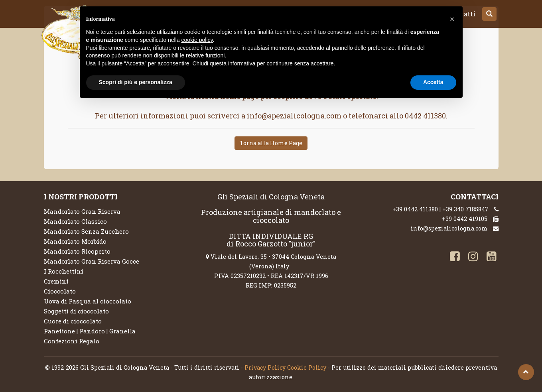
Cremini (56, 281)
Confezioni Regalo (72, 341)
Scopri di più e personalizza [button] (136, 82)
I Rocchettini (64, 271)
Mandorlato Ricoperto (77, 251)
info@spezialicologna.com (449, 228)
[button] (489, 14)
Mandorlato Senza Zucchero (86, 231)
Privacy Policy (265, 367)
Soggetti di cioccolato (76, 311)
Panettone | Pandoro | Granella (90, 331)
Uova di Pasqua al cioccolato (88, 301)
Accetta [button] (433, 82)
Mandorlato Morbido (75, 241)
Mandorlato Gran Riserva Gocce (92, 261)
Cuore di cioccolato (73, 321)
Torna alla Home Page (271, 143)
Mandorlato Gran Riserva (82, 211)
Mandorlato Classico (75, 221)
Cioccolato (60, 291)
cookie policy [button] (197, 40)
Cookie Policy (307, 367)
